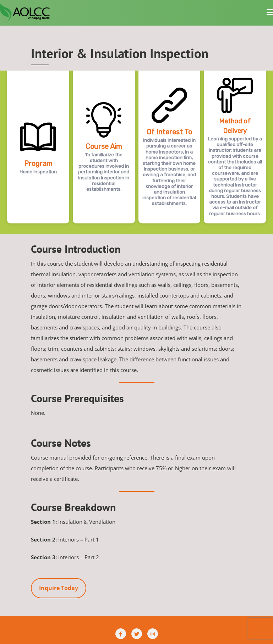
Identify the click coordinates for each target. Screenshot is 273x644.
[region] (136, 152)
